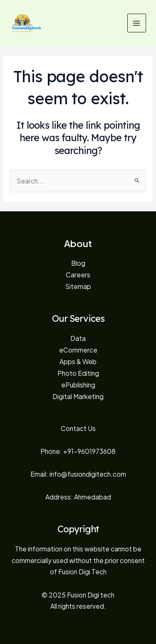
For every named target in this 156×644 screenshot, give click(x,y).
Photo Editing (78, 373)
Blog (78, 263)
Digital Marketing (78, 396)
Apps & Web (78, 361)
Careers (78, 275)
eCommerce (78, 350)
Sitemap (78, 286)
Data (78, 338)
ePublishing (78, 385)
